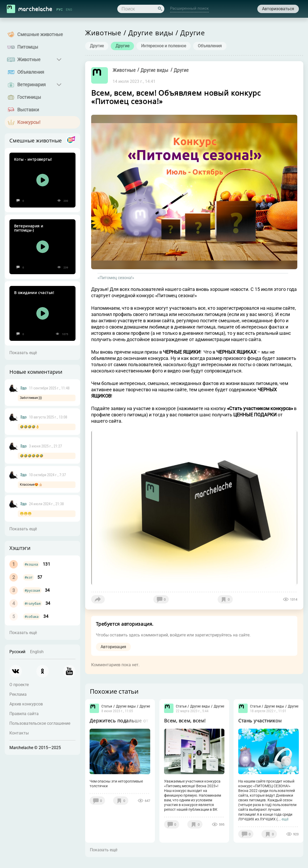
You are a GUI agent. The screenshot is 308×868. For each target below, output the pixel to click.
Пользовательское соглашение (40, 723)
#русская (32, 590)
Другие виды (158, 70)
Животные (29, 59)
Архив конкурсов (26, 704)
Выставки (28, 110)
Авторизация (113, 647)
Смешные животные (40, 34)
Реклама (18, 694)
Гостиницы (29, 97)
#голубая (33, 603)
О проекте (19, 685)
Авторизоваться (278, 9)
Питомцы (28, 47)
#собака (32, 617)
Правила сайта (24, 714)
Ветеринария (31, 85)
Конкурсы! (29, 122)
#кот (29, 577)
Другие (97, 46)
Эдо (23, 388)
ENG (69, 10)
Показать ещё (23, 353)
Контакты (19, 733)
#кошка (31, 564)
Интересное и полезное (163, 46)
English (37, 652)
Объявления (31, 72)
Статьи (107, 708)
